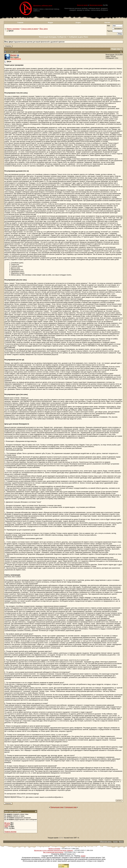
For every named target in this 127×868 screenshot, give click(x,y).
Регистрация (44, 37)
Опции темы (116, 49)
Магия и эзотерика (13, 29)
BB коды (7, 823)
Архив (115, 842)
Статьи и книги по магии (30, 29)
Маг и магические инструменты (53, 852)
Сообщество (63, 37)
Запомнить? (117, 29)
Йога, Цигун (44, 29)
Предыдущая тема (57, 807)
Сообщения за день (76, 37)
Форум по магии (82, 5)
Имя (108, 26)
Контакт (107, 23)
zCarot (83, 856)
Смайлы (7, 825)
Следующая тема (71, 807)
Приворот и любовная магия (43, 5)
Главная (20, 23)
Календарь (53, 37)
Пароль (110, 31)
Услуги (78, 23)
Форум (50, 23)
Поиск (86, 37)
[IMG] (6, 826)
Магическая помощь (96, 5)
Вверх (121, 842)
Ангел (14, 55)
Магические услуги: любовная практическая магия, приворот (54, 850)
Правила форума (10, 832)
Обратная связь (106, 842)
